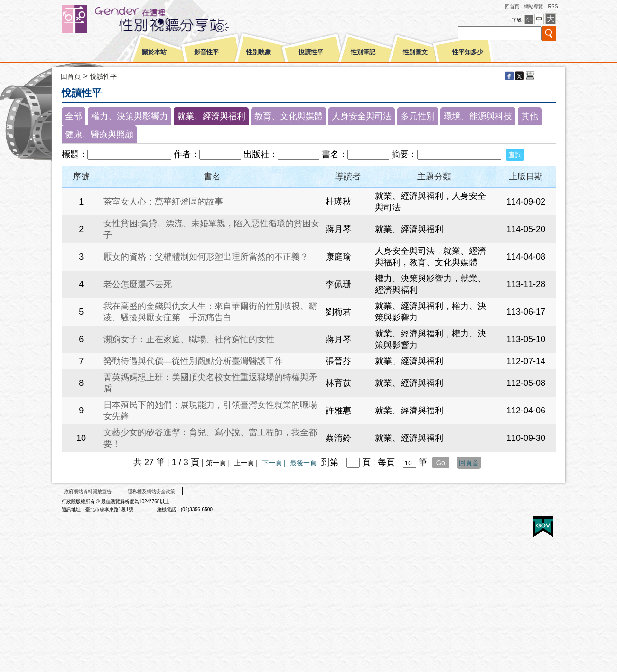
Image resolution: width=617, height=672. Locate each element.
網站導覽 (533, 6)
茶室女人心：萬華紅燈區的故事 (163, 202)
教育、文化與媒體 (289, 116)
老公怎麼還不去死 (138, 284)
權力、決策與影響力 (130, 116)
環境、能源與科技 (478, 116)
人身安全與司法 (362, 116)
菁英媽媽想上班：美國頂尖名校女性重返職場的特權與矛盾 (210, 383)
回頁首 (469, 463)
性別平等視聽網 (163, 19)
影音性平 (206, 52)
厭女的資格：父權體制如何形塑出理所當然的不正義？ (206, 257)
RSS (553, 6)
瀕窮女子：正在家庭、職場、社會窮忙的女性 (189, 339)
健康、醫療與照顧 (99, 134)
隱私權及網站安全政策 (151, 491)
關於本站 (154, 52)
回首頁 (512, 6)
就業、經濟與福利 (211, 116)
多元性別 (418, 116)
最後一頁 (303, 463)
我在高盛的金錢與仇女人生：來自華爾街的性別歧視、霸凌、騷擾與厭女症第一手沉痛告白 (210, 312)
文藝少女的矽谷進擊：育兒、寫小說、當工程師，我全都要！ (210, 438)
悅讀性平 (311, 52)
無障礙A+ (507, 524)
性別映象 (259, 52)
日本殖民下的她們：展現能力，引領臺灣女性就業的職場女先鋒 (210, 411)
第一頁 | (219, 463)
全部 (74, 116)
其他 (530, 116)
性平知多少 (468, 52)
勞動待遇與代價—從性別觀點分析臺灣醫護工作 (193, 361)
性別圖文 (415, 52)
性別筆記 (363, 52)
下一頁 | (275, 463)
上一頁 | (247, 463)
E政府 (543, 527)
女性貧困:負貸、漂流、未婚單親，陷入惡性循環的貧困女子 (211, 229)
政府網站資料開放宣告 (88, 491)
